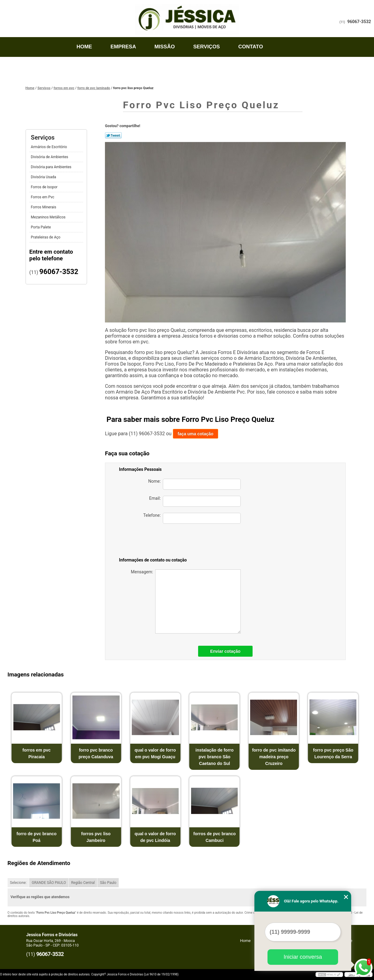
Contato (251, 47)
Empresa (123, 47)
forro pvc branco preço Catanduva (96, 753)
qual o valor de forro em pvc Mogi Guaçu (155, 753)
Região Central (83, 883)
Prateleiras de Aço (46, 237)
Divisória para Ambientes (51, 167)
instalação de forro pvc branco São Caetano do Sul (214, 757)
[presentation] (198, 542)
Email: (195, 501)
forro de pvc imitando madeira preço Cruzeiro (274, 757)
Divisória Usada (44, 177)
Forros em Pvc (43, 197)
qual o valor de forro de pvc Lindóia (155, 837)
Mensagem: (186, 601)
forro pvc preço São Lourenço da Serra (333, 753)
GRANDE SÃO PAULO (49, 883)
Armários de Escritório (49, 147)
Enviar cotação (225, 651)
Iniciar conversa (303, 957)
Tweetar (113, 135)
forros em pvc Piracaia (37, 753)
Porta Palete (41, 227)
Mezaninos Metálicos (49, 217)
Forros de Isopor (44, 187)
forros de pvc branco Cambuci (214, 837)
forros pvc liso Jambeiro (96, 837)
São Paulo (108, 883)
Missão (164, 47)
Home (84, 47)
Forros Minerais (44, 207)
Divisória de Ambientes (50, 157)
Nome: (194, 484)
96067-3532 (359, 22)
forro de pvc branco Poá (36, 837)
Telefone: (192, 518)
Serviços (207, 47)
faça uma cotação (196, 434)
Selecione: (18, 883)
